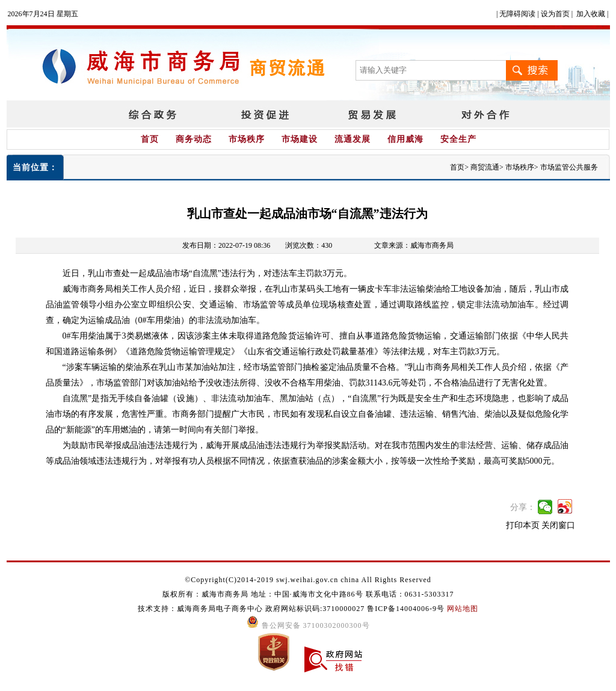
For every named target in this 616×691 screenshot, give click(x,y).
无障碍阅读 (517, 14)
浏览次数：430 (309, 245)
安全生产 (458, 139)
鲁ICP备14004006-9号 (406, 609)
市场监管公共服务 (569, 167)
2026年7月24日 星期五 (43, 14)
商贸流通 (485, 167)
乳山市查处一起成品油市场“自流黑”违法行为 (307, 213)
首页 (150, 139)
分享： (523, 507)
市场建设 (300, 139)
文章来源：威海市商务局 (414, 245)
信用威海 (405, 139)
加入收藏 (591, 14)
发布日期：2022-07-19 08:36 (226, 245)
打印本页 (523, 525)
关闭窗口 (558, 525)
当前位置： (35, 167)
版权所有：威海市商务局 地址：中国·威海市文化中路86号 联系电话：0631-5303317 (308, 594)
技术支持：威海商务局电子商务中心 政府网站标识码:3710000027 (252, 609)
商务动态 (194, 139)
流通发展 (353, 139)
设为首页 (555, 14)
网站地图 (463, 609)
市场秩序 (247, 139)
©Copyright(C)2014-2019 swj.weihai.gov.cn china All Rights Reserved (308, 580)
